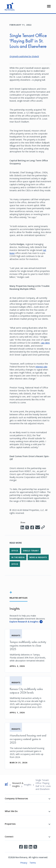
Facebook (21, 847)
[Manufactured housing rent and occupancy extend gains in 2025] (28, 746)
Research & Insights (18, 785)
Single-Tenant (31, 551)
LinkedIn (30, 847)
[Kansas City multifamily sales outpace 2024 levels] (28, 698)
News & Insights (38, 557)
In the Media (18, 557)
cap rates (45, 343)
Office (15, 551)
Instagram (26, 847)
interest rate (41, 367)
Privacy (24, 863)
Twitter (35, 847)
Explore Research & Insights (24, 622)
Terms (33, 863)
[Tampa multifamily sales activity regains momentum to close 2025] (28, 651)
